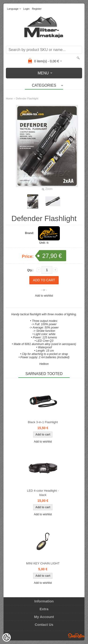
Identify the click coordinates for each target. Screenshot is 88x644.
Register (37, 9)
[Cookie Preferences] (7, 637)
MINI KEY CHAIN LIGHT (43, 563)
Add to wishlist (44, 296)
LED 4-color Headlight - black (43, 493)
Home (9, 98)
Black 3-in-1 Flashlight (43, 422)
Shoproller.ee (76, 636)
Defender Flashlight (27, 98)
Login (26, 9)
